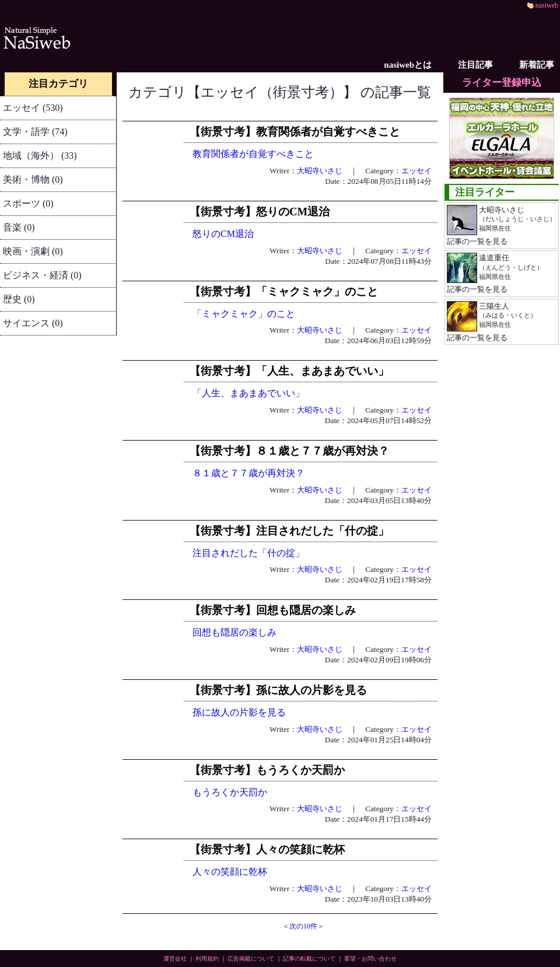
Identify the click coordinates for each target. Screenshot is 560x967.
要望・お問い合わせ (370, 959)
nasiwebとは (408, 65)
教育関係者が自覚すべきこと (253, 154)
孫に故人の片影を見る (239, 712)
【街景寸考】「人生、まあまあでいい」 (289, 371)
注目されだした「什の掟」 (249, 553)
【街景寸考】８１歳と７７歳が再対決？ (289, 451)
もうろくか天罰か (230, 792)
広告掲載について (251, 959)
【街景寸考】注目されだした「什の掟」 (289, 531)
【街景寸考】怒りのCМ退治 (260, 212)
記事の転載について (309, 959)
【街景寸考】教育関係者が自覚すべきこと (295, 132)
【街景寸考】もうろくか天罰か (267, 770)
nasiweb (542, 5)
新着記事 (537, 65)
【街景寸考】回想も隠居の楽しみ (273, 610)
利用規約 (207, 959)
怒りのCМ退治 (223, 234)
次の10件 (303, 926)
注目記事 (475, 65)
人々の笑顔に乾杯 (230, 872)
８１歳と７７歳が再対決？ (249, 473)
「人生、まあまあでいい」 (249, 393)
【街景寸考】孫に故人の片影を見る (278, 690)
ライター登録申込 (502, 83)
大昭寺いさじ (320, 171)
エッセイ (416, 171)
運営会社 (175, 959)
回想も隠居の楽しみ (235, 632)
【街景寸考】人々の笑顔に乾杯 (267, 849)
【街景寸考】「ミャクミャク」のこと (284, 292)
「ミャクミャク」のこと (244, 314)
